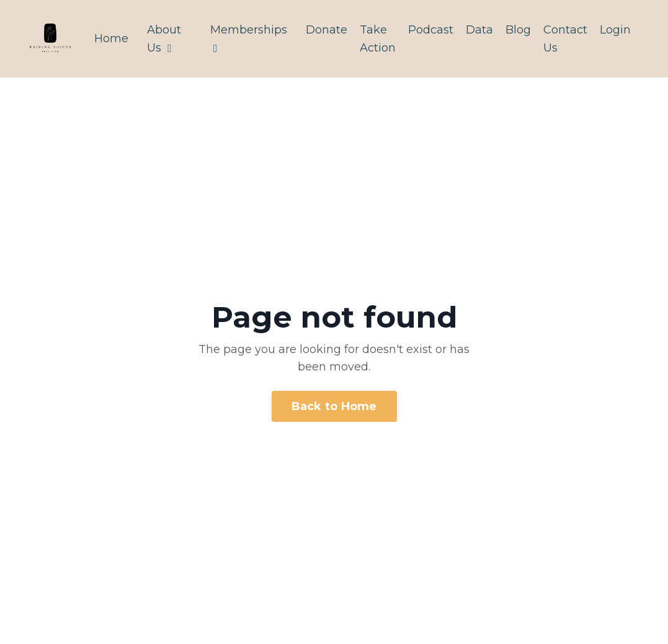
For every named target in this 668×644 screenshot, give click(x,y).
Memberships (249, 38)
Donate (327, 30)
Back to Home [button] (334, 406)
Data (479, 30)
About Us (164, 39)
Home (111, 38)
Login (615, 30)
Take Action (378, 39)
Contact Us (565, 39)
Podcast (431, 30)
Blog (518, 30)
